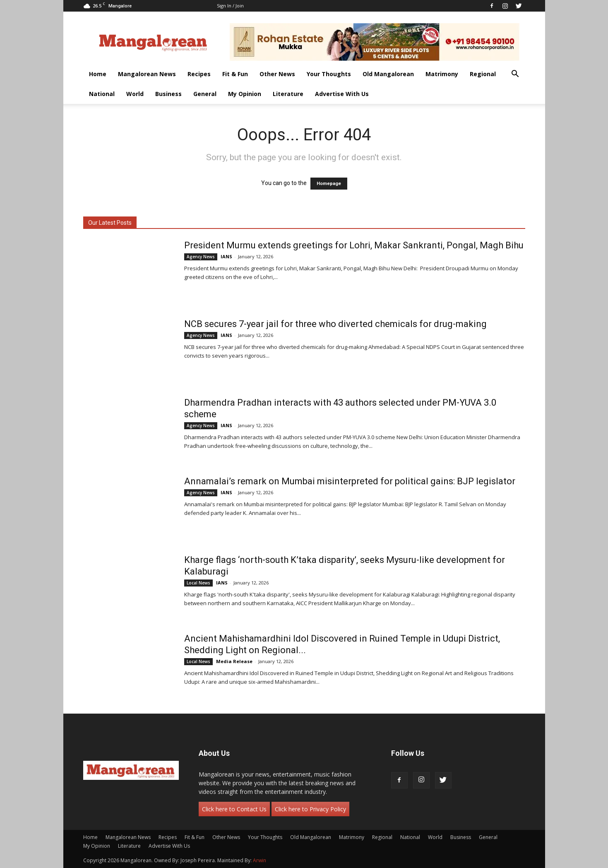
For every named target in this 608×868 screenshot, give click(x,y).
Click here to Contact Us (234, 809)
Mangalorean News (147, 74)
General (205, 94)
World (135, 94)
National (102, 94)
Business (168, 94)
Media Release (234, 661)
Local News (198, 583)
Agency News (201, 257)
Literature (288, 94)
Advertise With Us (342, 94)
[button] (515, 75)
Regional (483, 74)
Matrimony (442, 74)
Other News (277, 74)
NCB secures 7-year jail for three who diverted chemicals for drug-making (335, 324)
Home (98, 74)
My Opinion (245, 94)
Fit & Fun (235, 74)
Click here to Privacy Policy (310, 809)
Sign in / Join (230, 6)
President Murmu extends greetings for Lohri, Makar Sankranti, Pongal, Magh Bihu (354, 245)
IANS (226, 256)
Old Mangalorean (388, 74)
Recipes (199, 74)
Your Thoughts (329, 74)
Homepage (329, 184)
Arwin (260, 860)
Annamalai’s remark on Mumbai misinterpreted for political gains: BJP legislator (350, 481)
